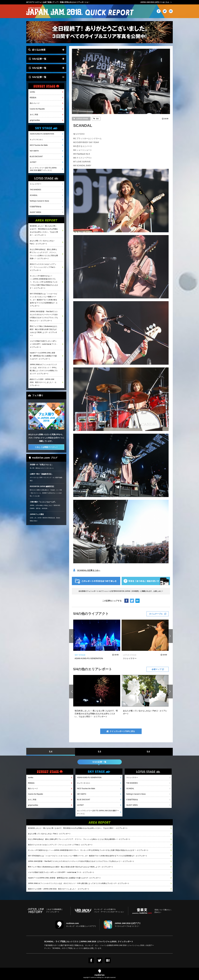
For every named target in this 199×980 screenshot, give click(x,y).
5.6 (148, 752)
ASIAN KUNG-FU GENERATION (42, 134)
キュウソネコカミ (36, 140)
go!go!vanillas (35, 120)
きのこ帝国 (34, 115)
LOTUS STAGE (82, 119)
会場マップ (156, 669)
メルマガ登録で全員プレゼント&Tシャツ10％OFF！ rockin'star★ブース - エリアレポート (43, 344)
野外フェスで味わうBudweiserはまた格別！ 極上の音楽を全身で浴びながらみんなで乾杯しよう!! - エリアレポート (44, 331)
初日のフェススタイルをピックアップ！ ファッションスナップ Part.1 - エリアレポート (43, 267)
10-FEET (33, 162)
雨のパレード (35, 103)
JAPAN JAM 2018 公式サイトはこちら (155, 2)
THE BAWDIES (35, 190)
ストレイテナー (36, 184)
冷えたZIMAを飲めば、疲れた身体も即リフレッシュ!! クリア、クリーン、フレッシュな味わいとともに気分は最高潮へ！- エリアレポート (44, 254)
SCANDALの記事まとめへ (89, 570)
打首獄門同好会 (36, 207)
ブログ (43, 458)
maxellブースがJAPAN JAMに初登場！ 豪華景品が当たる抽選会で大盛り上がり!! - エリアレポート (43, 356)
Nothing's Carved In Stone (39, 201)
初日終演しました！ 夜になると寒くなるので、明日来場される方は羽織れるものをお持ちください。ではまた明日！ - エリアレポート (44, 231)
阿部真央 (33, 98)
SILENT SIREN (35, 212)
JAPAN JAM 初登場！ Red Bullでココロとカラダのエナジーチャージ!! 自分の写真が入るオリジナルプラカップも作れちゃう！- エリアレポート (44, 316)
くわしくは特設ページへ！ (46, 447)
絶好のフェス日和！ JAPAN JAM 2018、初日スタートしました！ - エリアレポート (43, 382)
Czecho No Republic (37, 109)
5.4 (51, 752)
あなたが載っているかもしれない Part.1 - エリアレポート (42, 242)
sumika (32, 92)
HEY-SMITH (34, 151)
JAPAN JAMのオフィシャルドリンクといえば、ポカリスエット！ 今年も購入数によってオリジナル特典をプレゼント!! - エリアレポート (44, 369)
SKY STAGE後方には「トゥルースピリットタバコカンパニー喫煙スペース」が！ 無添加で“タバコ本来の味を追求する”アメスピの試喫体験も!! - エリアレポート (44, 300)
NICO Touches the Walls (39, 145)
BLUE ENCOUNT (36, 157)
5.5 (99, 752)
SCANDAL (34, 195)
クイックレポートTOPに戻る (122, 731)
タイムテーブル (156, 614)
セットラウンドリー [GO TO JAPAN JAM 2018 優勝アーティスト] (43, 169)
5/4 (97, 119)
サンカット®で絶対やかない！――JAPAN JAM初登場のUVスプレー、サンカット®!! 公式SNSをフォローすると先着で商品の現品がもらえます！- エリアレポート (44, 282)
